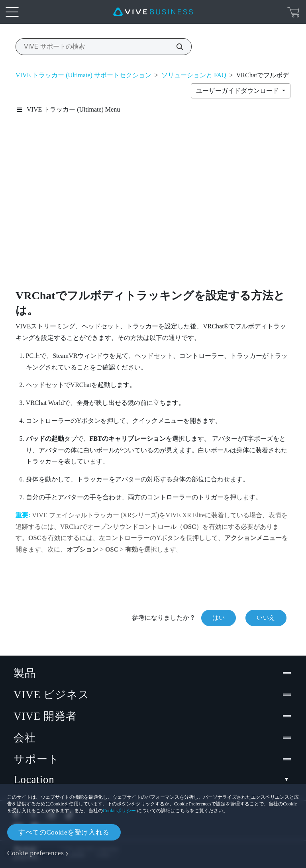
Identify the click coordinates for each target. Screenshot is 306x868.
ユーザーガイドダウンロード (238, 91)
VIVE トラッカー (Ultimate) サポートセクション (83, 75)
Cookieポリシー (119, 811)
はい (219, 618)
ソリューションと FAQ (194, 75)
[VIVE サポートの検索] (175, 47)
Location (153, 780)
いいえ (266, 618)
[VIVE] (153, 12)
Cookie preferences (35, 853)
